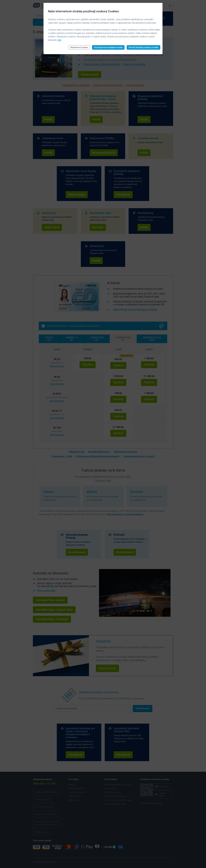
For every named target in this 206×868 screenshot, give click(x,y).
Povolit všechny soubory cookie (143, 47)
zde (59, 40)
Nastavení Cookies (79, 47)
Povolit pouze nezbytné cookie (108, 47)
